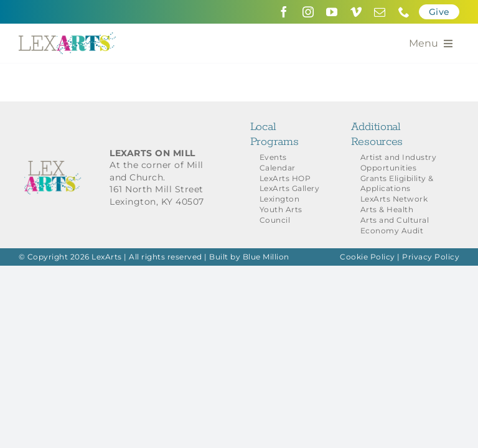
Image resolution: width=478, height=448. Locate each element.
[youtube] (332, 12)
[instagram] (308, 12)
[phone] (404, 12)
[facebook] (284, 12)
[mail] (380, 12)
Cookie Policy (368, 257)
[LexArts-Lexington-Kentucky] (67, 37)
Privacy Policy (431, 257)
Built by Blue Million (249, 257)
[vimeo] (356, 12)
